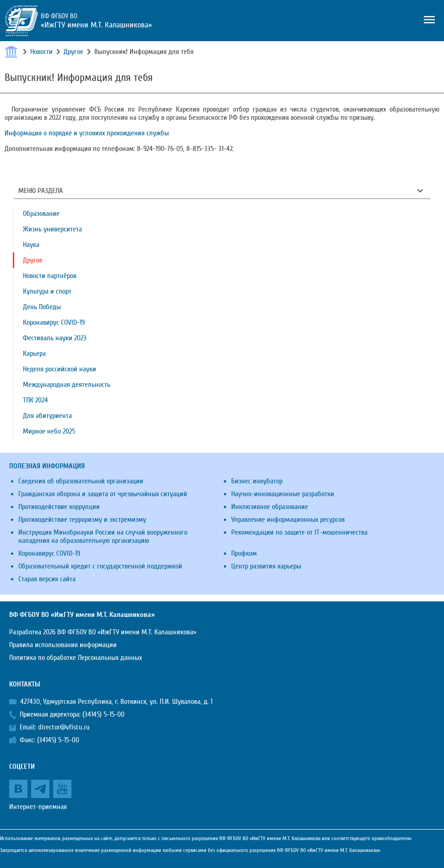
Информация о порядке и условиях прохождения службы (87, 133)
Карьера (34, 354)
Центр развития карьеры (266, 566)
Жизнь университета (52, 229)
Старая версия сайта (47, 579)
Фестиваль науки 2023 (55, 338)
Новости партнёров (50, 276)
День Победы (42, 307)
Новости (41, 52)
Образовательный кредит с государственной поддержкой (100, 566)
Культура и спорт (47, 291)
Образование (41, 214)
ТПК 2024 (35, 400)
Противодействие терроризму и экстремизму (82, 520)
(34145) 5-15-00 (103, 714)
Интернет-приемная (38, 807)
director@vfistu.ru (64, 727)
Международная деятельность (67, 385)
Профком (244, 553)
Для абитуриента (47, 416)
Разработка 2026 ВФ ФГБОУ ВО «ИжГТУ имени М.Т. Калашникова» (103, 632)
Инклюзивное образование (270, 507)
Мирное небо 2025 (49, 431)
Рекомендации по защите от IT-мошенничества (299, 532)
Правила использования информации (63, 645)
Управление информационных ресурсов (288, 520)
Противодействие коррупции (59, 507)
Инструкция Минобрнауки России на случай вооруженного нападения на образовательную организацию (103, 536)
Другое (73, 52)
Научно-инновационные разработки (283, 494)
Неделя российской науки (60, 369)
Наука (31, 245)
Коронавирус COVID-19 (54, 322)
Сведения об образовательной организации (81, 481)
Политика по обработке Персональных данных (76, 658)
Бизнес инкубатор (257, 481)
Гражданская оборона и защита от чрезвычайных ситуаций (103, 494)
